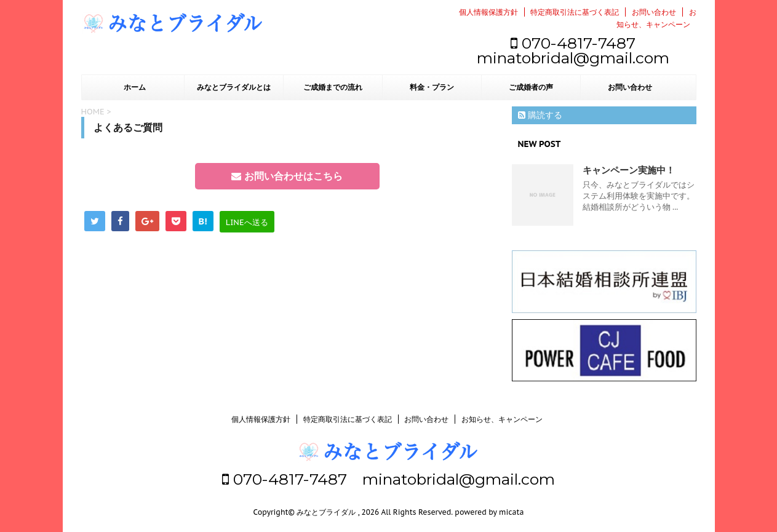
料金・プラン (432, 87)
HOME (93, 112)
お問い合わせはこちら (287, 176)
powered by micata (488, 512)
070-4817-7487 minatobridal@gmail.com (573, 50)
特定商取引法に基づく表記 (575, 12)
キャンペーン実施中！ (629, 170)
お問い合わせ (654, 12)
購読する (540, 115)
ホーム (135, 87)
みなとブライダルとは (234, 87)
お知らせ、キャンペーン (502, 419)
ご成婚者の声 (531, 87)
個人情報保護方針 (488, 12)
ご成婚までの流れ (333, 87)
